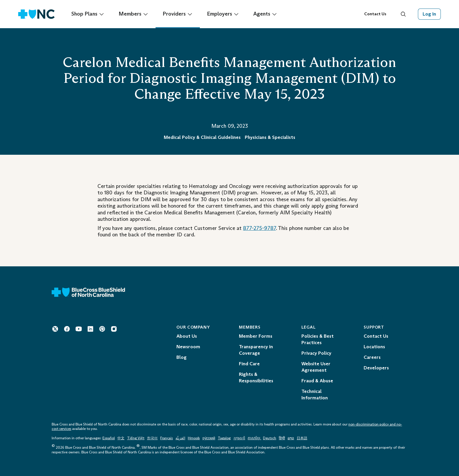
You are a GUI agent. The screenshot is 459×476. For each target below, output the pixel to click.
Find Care (249, 364)
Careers (372, 357)
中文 (121, 438)
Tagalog (224, 438)
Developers (376, 368)
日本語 (302, 438)
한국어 (152, 438)
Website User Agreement (316, 367)
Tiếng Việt (136, 438)
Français (167, 438)
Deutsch (270, 438)
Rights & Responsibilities (256, 377)
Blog (182, 357)
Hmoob (194, 438)
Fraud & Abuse (317, 381)
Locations (374, 347)
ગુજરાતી (239, 438)
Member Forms (256, 336)
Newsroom (188, 347)
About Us (187, 336)
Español (109, 438)
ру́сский (209, 438)
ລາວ (291, 438)
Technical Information (315, 395)
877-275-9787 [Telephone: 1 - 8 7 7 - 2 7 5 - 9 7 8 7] (259, 228)
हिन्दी (282, 438)
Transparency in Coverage (256, 350)
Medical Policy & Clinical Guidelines (202, 137)
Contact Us (375, 14)
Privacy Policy (316, 353)
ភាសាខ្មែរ (254, 438)
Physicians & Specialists (270, 137)
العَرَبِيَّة (180, 438)
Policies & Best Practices (318, 339)
